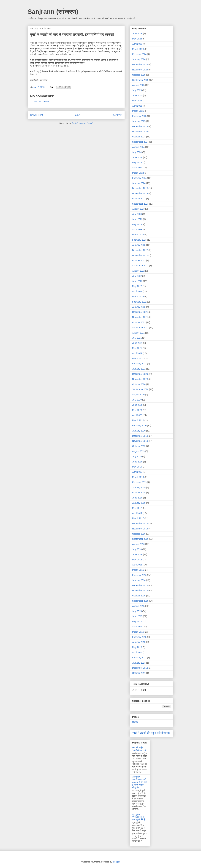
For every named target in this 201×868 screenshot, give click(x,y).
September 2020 (140, 389)
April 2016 (137, 565)
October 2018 (139, 492)
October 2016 (139, 534)
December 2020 (140, 374)
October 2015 (139, 596)
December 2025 (140, 64)
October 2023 (139, 199)
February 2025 (139, 116)
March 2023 (138, 235)
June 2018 (137, 498)
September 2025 (140, 80)
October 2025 (139, 75)
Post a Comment (42, 102)
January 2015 (139, 642)
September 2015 (140, 601)
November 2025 (140, 70)
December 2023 (140, 188)
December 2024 (140, 126)
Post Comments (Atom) (82, 123)
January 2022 (139, 307)
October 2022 (139, 260)
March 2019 (138, 477)
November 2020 (140, 379)
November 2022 (140, 255)
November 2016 (140, 529)
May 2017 (137, 508)
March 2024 (138, 173)
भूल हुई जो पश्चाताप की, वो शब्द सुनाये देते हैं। (139, 817)
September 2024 (140, 142)
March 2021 (138, 359)
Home (77, 115)
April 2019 (137, 472)
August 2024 (138, 147)
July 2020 (137, 400)
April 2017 (137, 513)
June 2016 (137, 554)
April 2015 (137, 627)
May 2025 (137, 101)
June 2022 (137, 281)
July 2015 (137, 611)
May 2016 (137, 560)
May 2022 (137, 286)
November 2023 (140, 193)
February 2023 (139, 240)
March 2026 (138, 49)
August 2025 (138, 85)
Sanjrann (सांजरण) (53, 12)
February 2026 (139, 54)
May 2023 (137, 224)
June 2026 (137, 33)
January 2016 (139, 580)
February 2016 (139, 575)
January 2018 (139, 503)
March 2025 (138, 111)
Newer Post (37, 115)
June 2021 (137, 343)
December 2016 (140, 523)
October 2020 (139, 384)
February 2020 (139, 426)
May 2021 (137, 348)
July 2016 (137, 549)
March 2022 (138, 297)
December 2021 (140, 312)
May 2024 (137, 162)
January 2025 (139, 121)
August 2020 (138, 395)
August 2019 (138, 451)
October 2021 (139, 322)
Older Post (116, 115)
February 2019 (139, 482)
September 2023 (140, 204)
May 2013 (137, 647)
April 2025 (137, 106)
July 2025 (137, 90)
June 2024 (137, 157)
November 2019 (140, 441)
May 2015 (137, 621)
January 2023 (139, 245)
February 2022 (139, 302)
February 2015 (139, 637)
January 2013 (139, 663)
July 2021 (137, 338)
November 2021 (140, 317)
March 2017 (138, 518)
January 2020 (139, 431)
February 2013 (139, 658)
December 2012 (140, 668)
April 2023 (137, 230)
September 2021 (140, 328)
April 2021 (137, 353)
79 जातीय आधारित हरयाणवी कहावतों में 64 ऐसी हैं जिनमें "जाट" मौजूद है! (139, 782)
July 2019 (137, 456)
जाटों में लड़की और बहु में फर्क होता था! (151, 733)
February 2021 (139, 364)
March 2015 (138, 632)
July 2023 (137, 214)
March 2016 (138, 570)
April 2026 (137, 44)
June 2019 (137, 462)
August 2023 (138, 209)
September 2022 (140, 266)
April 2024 (137, 168)
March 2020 (138, 420)
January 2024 (139, 183)
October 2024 (139, 137)
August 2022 (138, 271)
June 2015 (137, 616)
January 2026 (139, 59)
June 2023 (137, 219)
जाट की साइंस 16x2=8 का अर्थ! (139, 749)
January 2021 (139, 369)
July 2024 (137, 152)
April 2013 (137, 652)
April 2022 (137, 291)
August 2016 (138, 544)
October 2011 (139, 673)
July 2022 (137, 276)
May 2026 (137, 39)
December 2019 (140, 436)
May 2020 (137, 410)
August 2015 (138, 606)
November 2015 (140, 590)
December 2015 (140, 585)
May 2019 (137, 467)
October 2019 (139, 446)
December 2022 (140, 250)
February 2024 (139, 178)
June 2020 (137, 405)
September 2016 (140, 539)
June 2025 (137, 95)
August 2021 (138, 333)
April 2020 (137, 415)
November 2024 (140, 132)
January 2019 (139, 487)
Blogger (116, 862)
